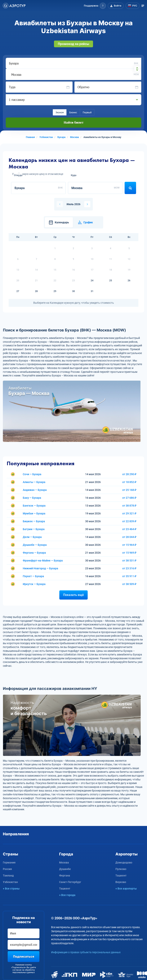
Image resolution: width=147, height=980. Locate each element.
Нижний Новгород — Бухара (40, 568)
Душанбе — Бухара (35, 545)
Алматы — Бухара (34, 482)
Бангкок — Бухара (34, 506)
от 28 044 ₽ (129, 537)
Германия (9, 862)
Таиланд (8, 876)
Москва (64, 862)
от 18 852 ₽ (129, 482)
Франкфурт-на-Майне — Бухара (43, 561)
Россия (7, 869)
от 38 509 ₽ (129, 584)
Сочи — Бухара (32, 474)
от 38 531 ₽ (129, 561)
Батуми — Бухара (34, 529)
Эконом (60, 112)
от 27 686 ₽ (129, 498)
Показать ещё (73, 595)
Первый (87, 112)
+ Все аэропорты (126, 889)
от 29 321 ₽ (129, 513)
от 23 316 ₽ (129, 568)
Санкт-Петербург (70, 882)
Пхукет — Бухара (33, 576)
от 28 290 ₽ (129, 474)
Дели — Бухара (32, 537)
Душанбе (65, 869)
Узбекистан (10, 882)
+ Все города (67, 895)
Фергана (65, 876)
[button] (95, 6)
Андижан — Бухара (35, 490)
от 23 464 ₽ (129, 529)
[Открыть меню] (143, 6)
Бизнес (73, 112)
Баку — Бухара (32, 498)
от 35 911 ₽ (129, 576)
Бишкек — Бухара (34, 521)
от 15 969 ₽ (129, 553)
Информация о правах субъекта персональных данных (86, 952)
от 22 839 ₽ (129, 521)
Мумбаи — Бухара (34, 513)
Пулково (121, 869)
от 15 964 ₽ (129, 545)
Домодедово (124, 862)
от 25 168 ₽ (129, 490)
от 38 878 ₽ (129, 506)
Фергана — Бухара (34, 553)
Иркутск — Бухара (34, 584)
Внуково (121, 882)
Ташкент (65, 889)
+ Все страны (11, 889)
